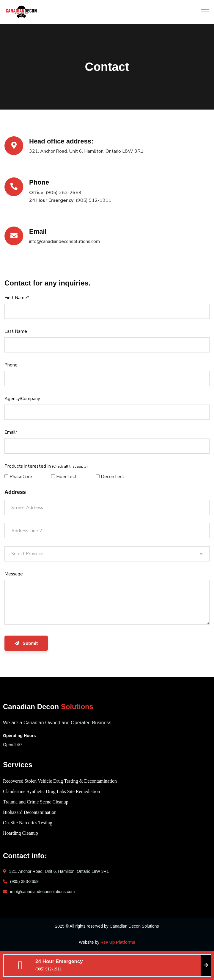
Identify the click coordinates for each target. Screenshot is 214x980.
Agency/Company (22, 399)
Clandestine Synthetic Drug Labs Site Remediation (52, 791)
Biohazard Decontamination (30, 812)
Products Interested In (46, 466)
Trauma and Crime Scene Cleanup (36, 802)
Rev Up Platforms (118, 942)
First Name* (17, 298)
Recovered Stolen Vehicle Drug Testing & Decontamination (60, 781)
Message (14, 574)
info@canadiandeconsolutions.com (42, 892)
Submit (26, 643)
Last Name (16, 331)
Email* (11, 432)
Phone (11, 365)
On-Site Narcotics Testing (28, 823)
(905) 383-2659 (24, 881)
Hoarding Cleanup (21, 833)
